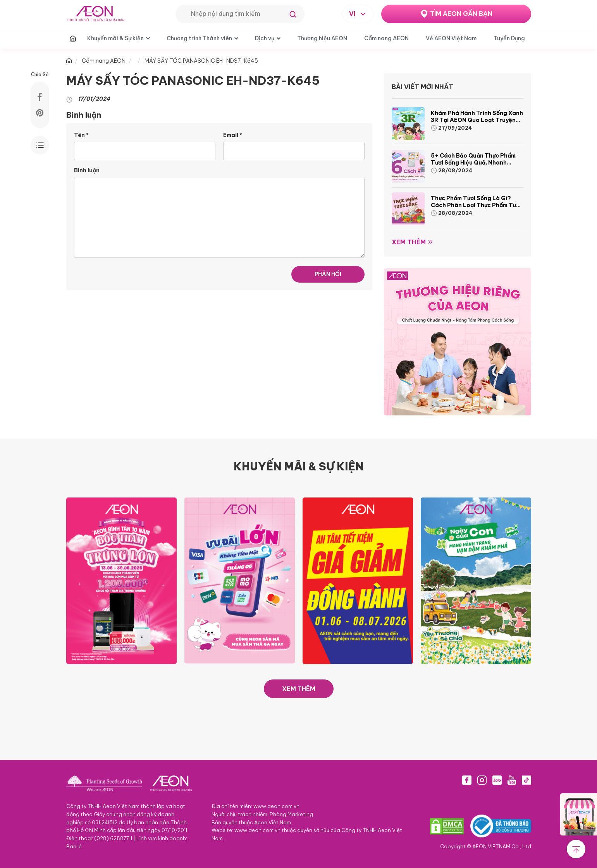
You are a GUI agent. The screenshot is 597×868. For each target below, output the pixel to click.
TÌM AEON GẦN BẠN (461, 14)
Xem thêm (409, 242)
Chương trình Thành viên (199, 38)
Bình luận (87, 170)
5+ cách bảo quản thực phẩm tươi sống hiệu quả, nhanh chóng (473, 163)
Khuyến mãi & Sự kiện (115, 38)
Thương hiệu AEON (322, 38)
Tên (81, 135)
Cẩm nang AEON (386, 38)
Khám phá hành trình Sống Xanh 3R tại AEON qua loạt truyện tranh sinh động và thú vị (477, 120)
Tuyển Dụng (509, 38)
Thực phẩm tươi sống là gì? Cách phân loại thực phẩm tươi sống (476, 205)
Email (233, 135)
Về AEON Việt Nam (451, 38)
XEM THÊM (299, 689)
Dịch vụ (265, 38)
